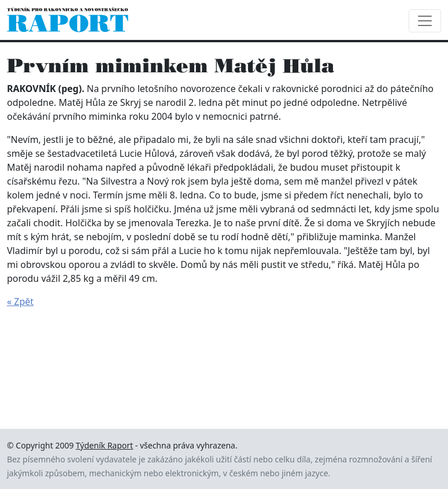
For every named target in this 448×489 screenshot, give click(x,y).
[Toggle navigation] (425, 21)
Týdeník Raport (104, 445)
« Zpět (20, 302)
